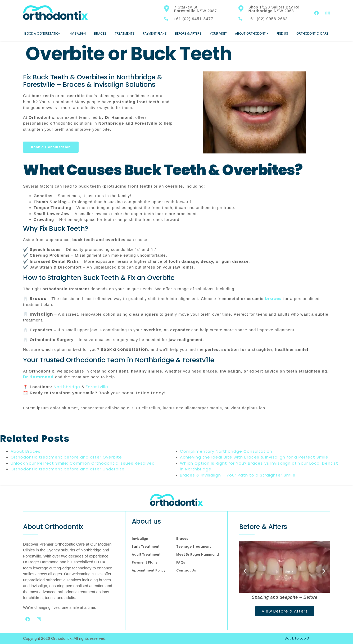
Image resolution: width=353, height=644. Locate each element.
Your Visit (218, 33)
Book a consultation (124, 349)
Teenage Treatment (194, 547)
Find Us (282, 33)
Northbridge (66, 387)
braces (273, 299)
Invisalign (77, 33)
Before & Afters (188, 33)
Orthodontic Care (312, 33)
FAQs (181, 562)
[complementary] (315, 615)
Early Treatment (146, 547)
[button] (245, 571)
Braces (100, 33)
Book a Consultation (42, 33)
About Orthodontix (252, 33)
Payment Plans (155, 33)
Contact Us (186, 570)
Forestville (97, 387)
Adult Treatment (146, 554)
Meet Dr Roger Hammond (198, 554)
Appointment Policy (149, 570)
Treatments (125, 33)
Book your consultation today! (132, 393)
